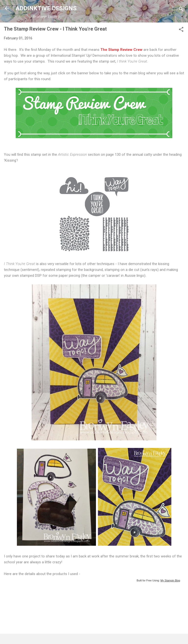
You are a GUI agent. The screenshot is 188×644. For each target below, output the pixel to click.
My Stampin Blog (170, 580)
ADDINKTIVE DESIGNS (46, 8)
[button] (181, 30)
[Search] (181, 10)
